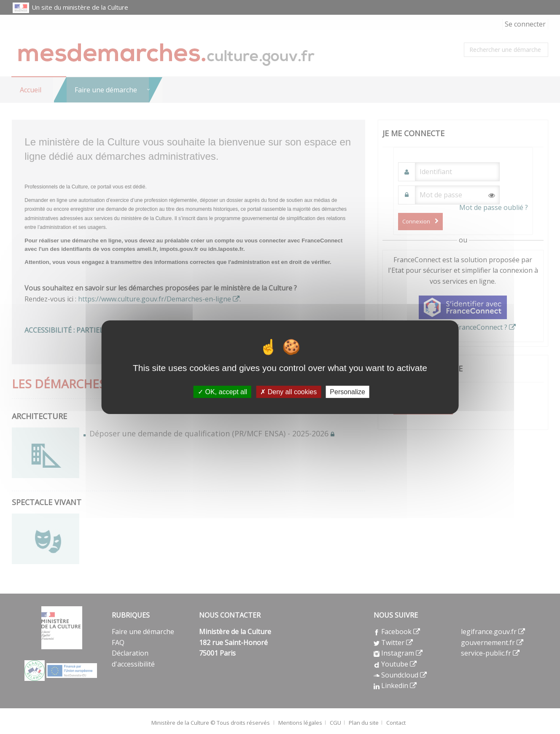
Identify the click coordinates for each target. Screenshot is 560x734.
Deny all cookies (288, 391)
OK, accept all (222, 391)
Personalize (347, 391)
